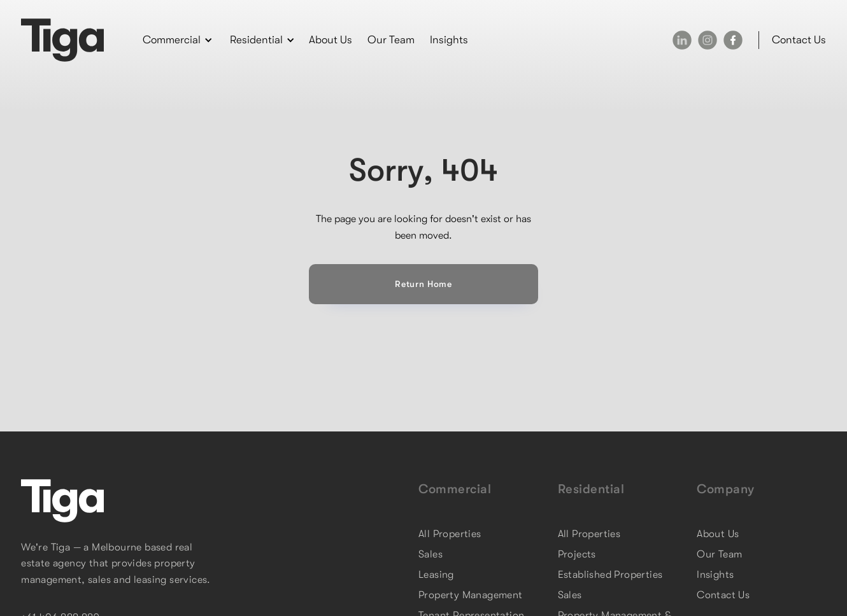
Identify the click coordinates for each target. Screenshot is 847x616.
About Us (331, 40)
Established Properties (610, 575)
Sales (431, 554)
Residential (591, 489)
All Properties (450, 534)
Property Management (471, 595)
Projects (577, 554)
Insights (449, 40)
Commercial (455, 489)
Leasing (436, 575)
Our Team (391, 40)
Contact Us (723, 595)
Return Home (423, 284)
